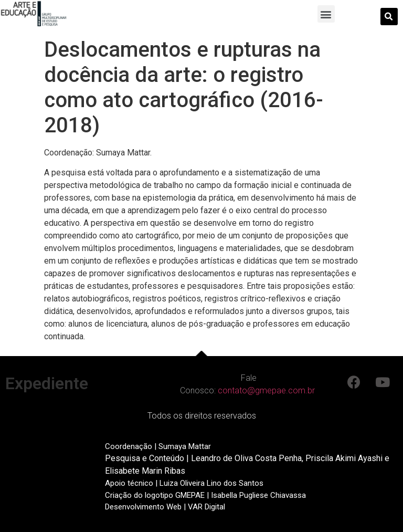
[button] (326, 14)
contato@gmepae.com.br (266, 390)
